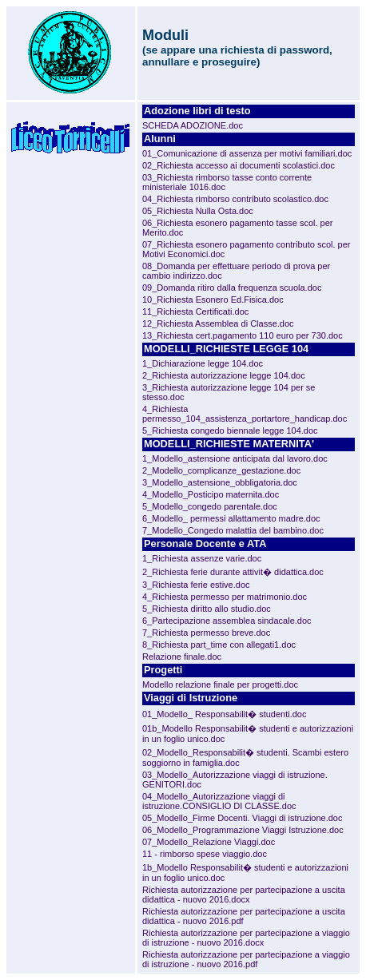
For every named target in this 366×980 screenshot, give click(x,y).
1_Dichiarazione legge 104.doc (203, 363)
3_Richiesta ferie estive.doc (196, 585)
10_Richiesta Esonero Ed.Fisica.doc (213, 300)
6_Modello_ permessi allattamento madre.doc (231, 518)
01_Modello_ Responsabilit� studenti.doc (224, 714)
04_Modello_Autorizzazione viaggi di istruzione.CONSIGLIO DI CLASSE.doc (219, 801)
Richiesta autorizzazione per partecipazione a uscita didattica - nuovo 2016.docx (244, 895)
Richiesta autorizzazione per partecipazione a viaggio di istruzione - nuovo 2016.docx (246, 938)
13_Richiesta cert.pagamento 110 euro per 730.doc (243, 335)
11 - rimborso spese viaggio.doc (205, 854)
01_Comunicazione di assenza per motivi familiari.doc (247, 153)
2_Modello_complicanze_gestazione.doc (221, 470)
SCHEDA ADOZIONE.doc (193, 125)
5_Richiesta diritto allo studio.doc (207, 609)
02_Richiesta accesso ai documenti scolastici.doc (239, 165)
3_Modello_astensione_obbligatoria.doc (220, 482)
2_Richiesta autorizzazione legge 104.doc (224, 375)
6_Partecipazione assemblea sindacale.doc (227, 621)
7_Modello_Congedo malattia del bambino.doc (233, 530)
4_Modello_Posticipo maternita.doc (211, 494)
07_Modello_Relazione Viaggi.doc (209, 842)
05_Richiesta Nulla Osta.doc (198, 211)
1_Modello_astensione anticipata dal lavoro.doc (235, 458)
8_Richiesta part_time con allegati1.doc (219, 645)
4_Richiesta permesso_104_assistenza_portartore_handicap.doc (245, 414)
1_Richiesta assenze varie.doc (202, 558)
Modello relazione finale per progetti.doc (220, 684)
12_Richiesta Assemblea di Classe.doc (218, 323)
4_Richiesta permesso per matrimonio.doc (225, 597)
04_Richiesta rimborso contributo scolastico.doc (235, 199)
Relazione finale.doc (182, 657)
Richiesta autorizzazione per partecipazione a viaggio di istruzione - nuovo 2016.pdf (246, 959)
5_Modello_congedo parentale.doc (210, 506)
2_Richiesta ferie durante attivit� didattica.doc (233, 572)
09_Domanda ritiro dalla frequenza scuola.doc (232, 288)
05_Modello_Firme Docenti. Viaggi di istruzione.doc (243, 818)
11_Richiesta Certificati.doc (195, 311)
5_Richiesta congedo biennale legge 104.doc (230, 430)
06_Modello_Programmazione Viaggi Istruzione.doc (243, 830)
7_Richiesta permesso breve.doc (206, 633)
